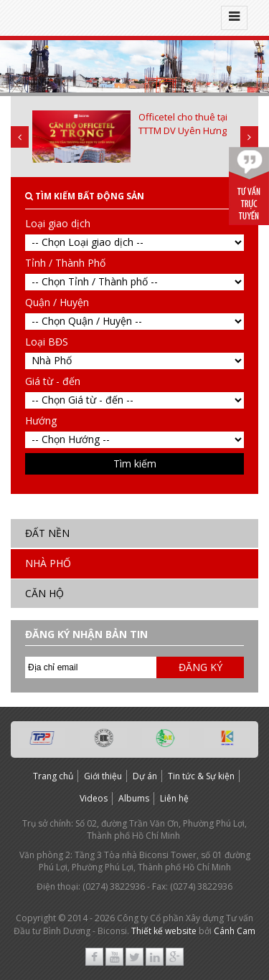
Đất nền (47, 533)
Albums (134, 798)
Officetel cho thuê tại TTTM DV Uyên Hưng (183, 124)
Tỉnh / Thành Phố (65, 263)
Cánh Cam (235, 931)
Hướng (41, 420)
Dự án (145, 776)
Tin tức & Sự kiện (201, 776)
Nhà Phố (48, 563)
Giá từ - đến (53, 381)
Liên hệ (174, 798)
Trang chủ (53, 776)
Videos (94, 798)
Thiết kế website (164, 931)
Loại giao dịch (58, 223)
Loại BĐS (47, 342)
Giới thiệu (103, 776)
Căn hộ (44, 593)
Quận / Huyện (57, 302)
